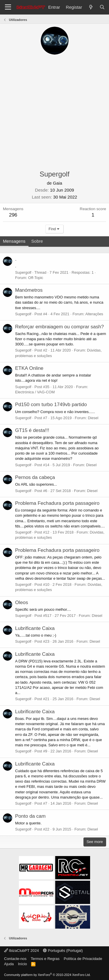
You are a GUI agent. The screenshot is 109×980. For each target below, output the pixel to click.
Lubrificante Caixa (35, 628)
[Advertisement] (54, 112)
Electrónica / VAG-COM (35, 392)
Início (23, 964)
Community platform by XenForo (47, 975)
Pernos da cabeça (35, 477)
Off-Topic (36, 278)
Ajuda (9, 964)
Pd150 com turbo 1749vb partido (51, 405)
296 (13, 215)
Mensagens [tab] (14, 241)
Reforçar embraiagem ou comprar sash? (59, 327)
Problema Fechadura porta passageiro (57, 503)
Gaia (58, 183)
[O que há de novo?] (91, 7)
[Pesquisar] (102, 7)
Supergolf (23, 272)
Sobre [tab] (37, 241)
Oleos (22, 602)
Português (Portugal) (63, 951)
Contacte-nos (15, 959)
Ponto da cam (30, 816)
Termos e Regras (45, 959)
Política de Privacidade (83, 959)
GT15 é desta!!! (32, 430)
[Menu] (8, 7)
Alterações (94, 314)
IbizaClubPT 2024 (22, 951)
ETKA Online (29, 368)
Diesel (93, 418)
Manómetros (29, 290)
